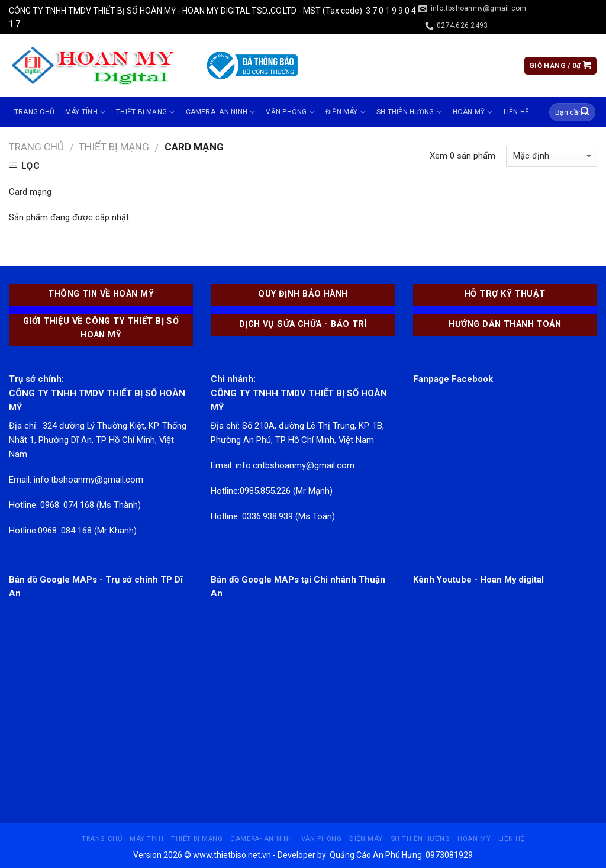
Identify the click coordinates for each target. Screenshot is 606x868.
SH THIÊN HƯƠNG (409, 112)
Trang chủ (34, 112)
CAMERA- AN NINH (221, 112)
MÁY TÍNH (85, 112)
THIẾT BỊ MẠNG (146, 112)
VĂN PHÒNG (290, 112)
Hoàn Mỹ (473, 112)
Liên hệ (517, 112)
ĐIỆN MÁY (346, 112)
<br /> (101, 689)
